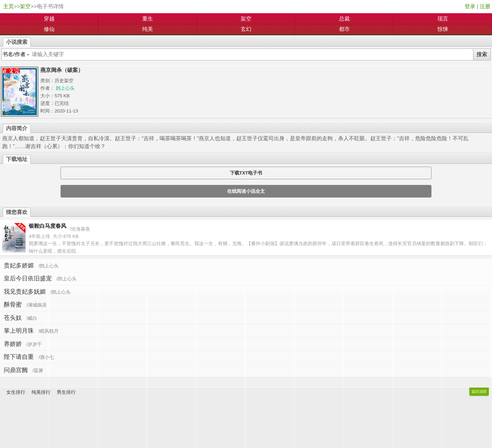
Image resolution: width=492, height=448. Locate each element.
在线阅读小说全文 (246, 191)
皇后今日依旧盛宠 (28, 278)
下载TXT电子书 (246, 173)
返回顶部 (479, 392)
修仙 (49, 29)
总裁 (344, 19)
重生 (148, 19)
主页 (9, 6)
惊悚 (443, 29)
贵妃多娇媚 (19, 265)
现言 (443, 19)
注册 (485, 6)
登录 (470, 6)
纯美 (148, 29)
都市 (344, 29)
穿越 (49, 19)
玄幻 (246, 29)
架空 (25, 6)
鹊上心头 (65, 88)
